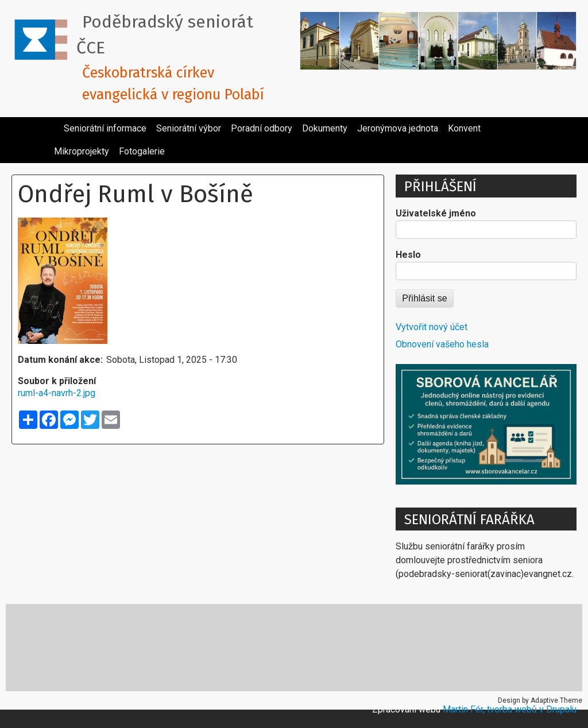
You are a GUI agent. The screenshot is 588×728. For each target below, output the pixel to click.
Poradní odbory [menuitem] (262, 128)
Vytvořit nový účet (432, 327)
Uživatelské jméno (436, 213)
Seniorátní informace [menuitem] (105, 128)
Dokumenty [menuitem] (325, 128)
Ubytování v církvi (527, 647)
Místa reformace (284, 647)
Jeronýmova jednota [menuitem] (398, 128)
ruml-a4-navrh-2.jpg (57, 393)
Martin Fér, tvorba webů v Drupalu (510, 709)
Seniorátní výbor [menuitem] (189, 128)
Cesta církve (54, 647)
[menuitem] (54, 124)
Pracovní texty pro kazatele (405, 647)
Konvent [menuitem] (464, 128)
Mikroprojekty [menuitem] (82, 151)
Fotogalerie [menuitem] (142, 151)
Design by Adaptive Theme (540, 700)
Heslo (408, 255)
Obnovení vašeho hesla (442, 344)
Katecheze (197, 647)
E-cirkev (127, 647)
